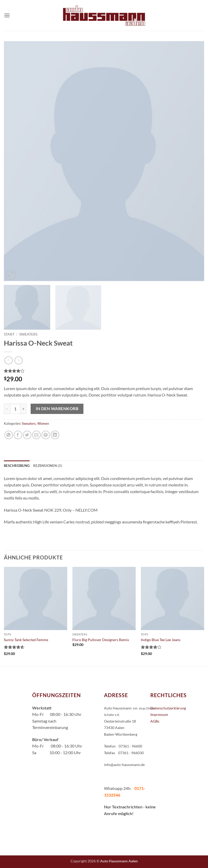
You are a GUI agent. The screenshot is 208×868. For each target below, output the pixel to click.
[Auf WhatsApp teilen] (9, 435)
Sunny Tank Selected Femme (26, 640)
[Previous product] (18, 360)
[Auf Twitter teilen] (27, 435)
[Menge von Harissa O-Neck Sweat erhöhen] (23, 409)
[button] (7, 15)
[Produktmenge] (15, 409)
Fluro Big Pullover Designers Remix (101, 640)
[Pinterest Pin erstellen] (46, 435)
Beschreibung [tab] (17, 466)
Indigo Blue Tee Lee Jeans (161, 640)
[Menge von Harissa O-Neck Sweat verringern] (7, 409)
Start (9, 334)
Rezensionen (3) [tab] (48, 466)
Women (43, 423)
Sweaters (28, 334)
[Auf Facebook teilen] (18, 435)
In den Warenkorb (57, 409)
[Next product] (8, 360)
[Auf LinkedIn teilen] (55, 435)
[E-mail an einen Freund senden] (36, 435)
